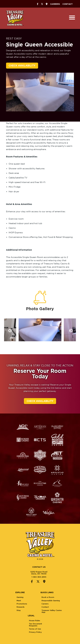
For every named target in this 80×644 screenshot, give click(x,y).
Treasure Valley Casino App (65, 611)
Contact (68, 4)
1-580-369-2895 (25, 577)
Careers (55, 4)
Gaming (33, 597)
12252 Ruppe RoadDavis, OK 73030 (25, 573)
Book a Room (61, 597)
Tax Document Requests (49, 625)
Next (70, 330)
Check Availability (22, 66)
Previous (10, 330)
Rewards (34, 607)
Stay (32, 610)
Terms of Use (49, 629)
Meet (32, 601)
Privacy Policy (49, 632)
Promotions (35, 604)
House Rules (48, 620)
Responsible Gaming (64, 601)
